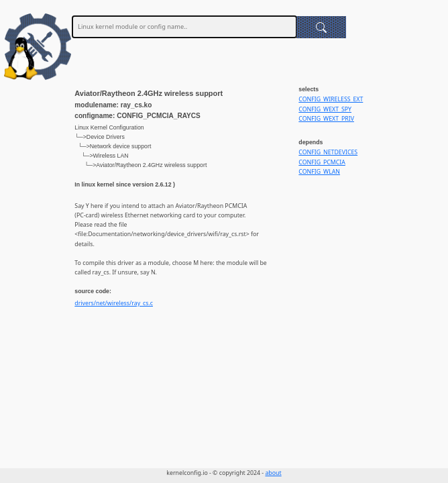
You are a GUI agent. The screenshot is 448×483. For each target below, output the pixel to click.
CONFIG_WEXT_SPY (325, 109)
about (273, 473)
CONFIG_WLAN (319, 172)
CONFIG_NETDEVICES (328, 152)
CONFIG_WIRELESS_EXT (331, 99)
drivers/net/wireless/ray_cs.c (114, 303)
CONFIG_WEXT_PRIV (326, 119)
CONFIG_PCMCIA (322, 162)
